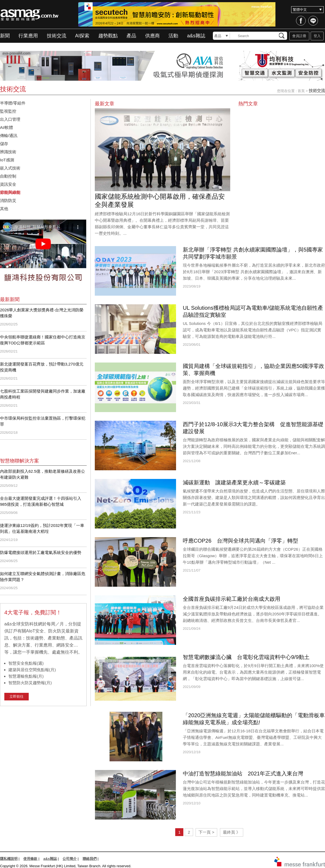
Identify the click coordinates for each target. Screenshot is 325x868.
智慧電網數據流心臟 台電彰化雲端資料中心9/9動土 (246, 657)
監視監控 (8, 111)
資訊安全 (10, 184)
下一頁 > (206, 832)
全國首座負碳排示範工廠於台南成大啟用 (232, 599)
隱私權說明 (9, 859)
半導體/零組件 (13, 103)
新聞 (5, 36)
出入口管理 (10, 119)
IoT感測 (9, 160)
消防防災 (8, 200)
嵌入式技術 (10, 168)
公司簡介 (70, 859)
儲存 (4, 144)
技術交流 (57, 36)
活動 (173, 36)
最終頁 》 (232, 832)
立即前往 (17, 696)
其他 (4, 209)
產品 (131, 36)
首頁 (301, 91)
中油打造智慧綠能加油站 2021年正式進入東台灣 (243, 774)
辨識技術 (8, 152)
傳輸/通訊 (9, 136)
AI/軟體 (6, 127)
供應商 (152, 36)
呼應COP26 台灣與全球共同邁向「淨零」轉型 (240, 541)
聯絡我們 (90, 859)
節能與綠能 (10, 192)
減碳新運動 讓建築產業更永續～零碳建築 (234, 482)
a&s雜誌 (196, 36)
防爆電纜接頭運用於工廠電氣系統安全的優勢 (41, 552)
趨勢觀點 (108, 36)
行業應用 (28, 36)
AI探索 (82, 36)
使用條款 (30, 859)
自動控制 (10, 176)
